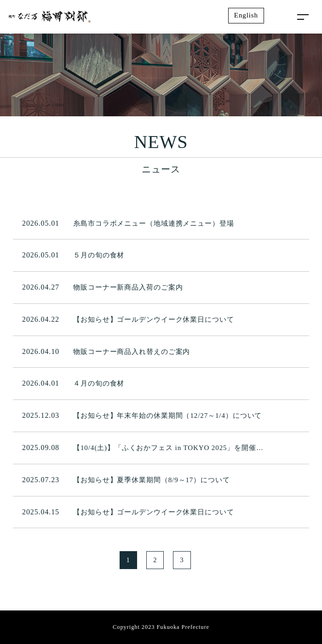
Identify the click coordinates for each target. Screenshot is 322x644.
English (246, 15)
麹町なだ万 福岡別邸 (50, 17)
